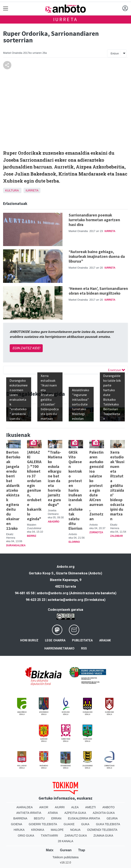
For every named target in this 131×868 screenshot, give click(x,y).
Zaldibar (116, 536)
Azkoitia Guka (104, 813)
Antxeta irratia (29, 813)
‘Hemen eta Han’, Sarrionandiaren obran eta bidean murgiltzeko (98, 291)
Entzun (115, 53)
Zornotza (96, 532)
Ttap (82, 850)
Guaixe (69, 824)
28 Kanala (65, 841)
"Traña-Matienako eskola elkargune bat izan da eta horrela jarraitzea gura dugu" (55, 478)
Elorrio (74, 542)
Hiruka (19, 830)
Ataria (53, 813)
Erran (56, 818)
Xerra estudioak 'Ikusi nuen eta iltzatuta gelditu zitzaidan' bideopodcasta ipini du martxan (117, 485)
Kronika (38, 830)
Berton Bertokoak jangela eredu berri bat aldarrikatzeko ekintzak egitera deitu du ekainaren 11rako (13, 490)
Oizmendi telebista (102, 830)
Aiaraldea (25, 807)
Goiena (17, 824)
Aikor (44, 807)
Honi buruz (29, 640)
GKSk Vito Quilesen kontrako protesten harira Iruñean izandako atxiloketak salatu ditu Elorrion (76, 490)
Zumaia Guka (103, 836)
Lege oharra (55, 640)
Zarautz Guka (76, 836)
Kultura (12, 190)
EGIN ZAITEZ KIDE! (26, 348)
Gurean (66, 850)
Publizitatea (82, 640)
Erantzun (116, 370)
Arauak (105, 640)
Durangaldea (16, 545)
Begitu (39, 818)
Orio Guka (26, 836)
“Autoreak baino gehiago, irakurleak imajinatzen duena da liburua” (97, 256)
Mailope (57, 830)
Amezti (90, 807)
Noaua (75, 830)
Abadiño (54, 522)
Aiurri (60, 807)
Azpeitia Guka (75, 813)
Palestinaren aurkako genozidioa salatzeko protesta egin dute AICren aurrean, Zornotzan (96, 485)
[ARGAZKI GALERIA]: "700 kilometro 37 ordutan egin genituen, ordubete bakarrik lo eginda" (34, 485)
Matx (50, 850)
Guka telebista (108, 824)
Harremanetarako (59, 649)
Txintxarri (49, 836)
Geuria (112, 818)
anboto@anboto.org (53, 593)
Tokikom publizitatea (65, 857)
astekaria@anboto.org (65, 600)
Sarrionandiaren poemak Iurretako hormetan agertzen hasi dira (94, 220)
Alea (75, 807)
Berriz (32, 536)
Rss (84, 649)
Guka (85, 824)
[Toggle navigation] (6, 9)
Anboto (108, 807)
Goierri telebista (43, 824)
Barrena (20, 818)
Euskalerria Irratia (84, 818)
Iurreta (66, 19)
